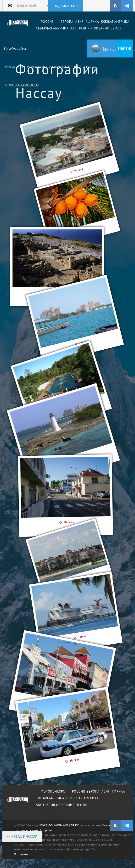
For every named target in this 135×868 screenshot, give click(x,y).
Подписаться (66, 6)
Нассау (91, 67)
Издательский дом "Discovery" (18, 26)
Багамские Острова (67, 67)
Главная (10, 67)
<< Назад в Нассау (22, 836)
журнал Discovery (18, 803)
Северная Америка (34, 67)
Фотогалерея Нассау (23, 85)
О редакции (22, 854)
